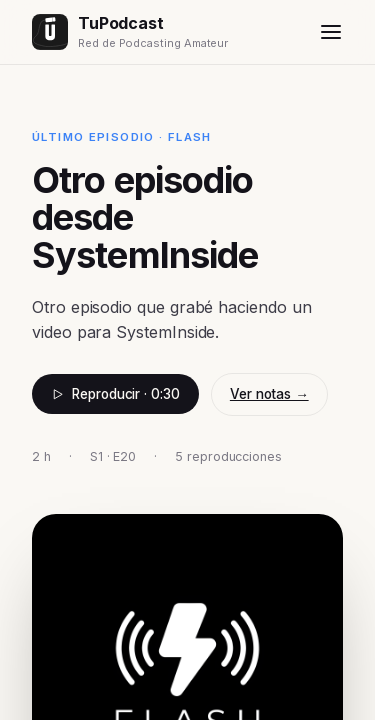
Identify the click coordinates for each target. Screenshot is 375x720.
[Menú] (331, 32)
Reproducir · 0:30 (115, 394)
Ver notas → (269, 394)
